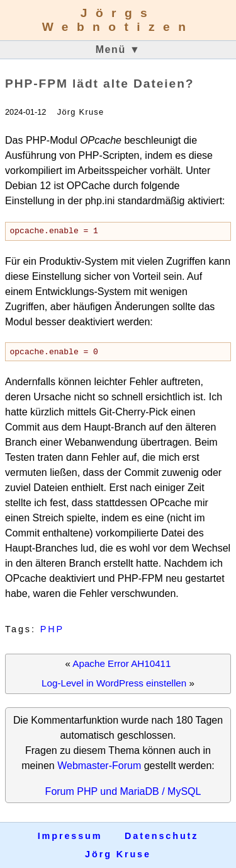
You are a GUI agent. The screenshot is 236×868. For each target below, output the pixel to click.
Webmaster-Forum (99, 769)
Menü (118, 49)
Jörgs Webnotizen (118, 20)
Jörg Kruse (118, 854)
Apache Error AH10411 (121, 667)
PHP (52, 633)
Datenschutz (161, 836)
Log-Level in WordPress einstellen (114, 687)
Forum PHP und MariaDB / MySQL (123, 795)
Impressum (70, 836)
